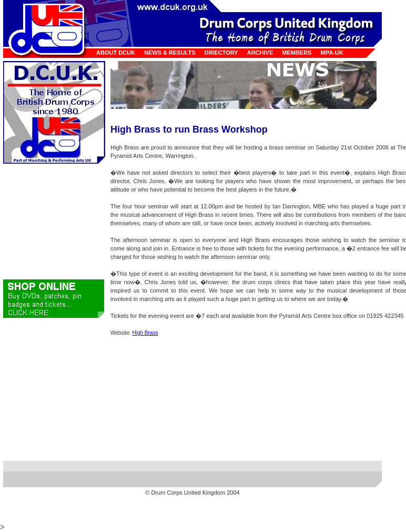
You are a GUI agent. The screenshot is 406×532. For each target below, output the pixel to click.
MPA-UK (332, 53)
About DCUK (116, 53)
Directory (221, 53)
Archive (260, 53)
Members (297, 53)
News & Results (170, 53)
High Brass (145, 333)
